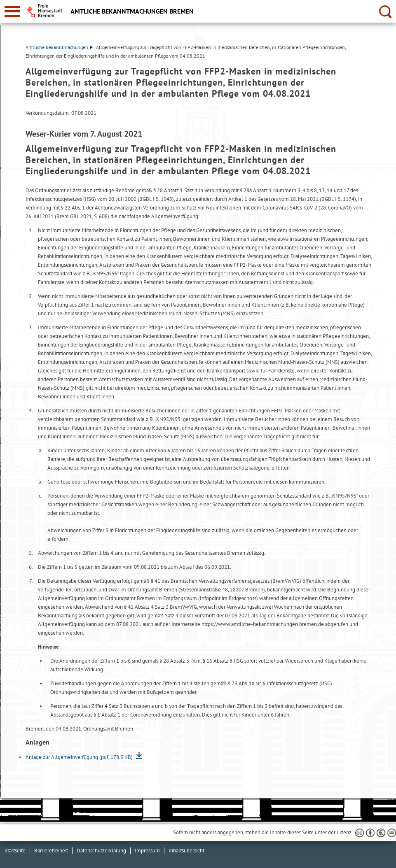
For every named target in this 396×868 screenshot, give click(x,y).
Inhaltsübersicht (186, 851)
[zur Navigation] (12, 11)
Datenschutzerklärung (101, 851)
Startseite (15, 851)
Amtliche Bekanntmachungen (59, 47)
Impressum (147, 851)
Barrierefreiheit (51, 851)
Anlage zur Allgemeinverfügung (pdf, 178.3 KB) (80, 757)
